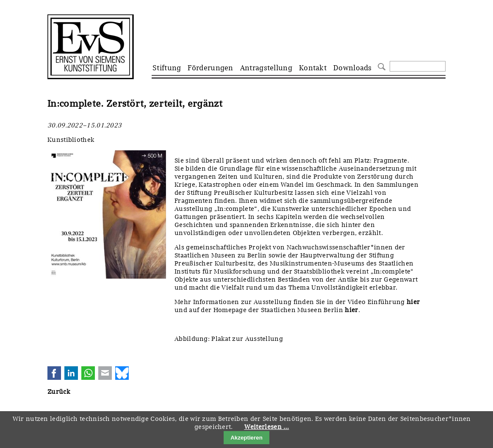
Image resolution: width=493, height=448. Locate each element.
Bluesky (122, 373)
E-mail (105, 373)
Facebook (54, 373)
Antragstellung (266, 68)
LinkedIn (71, 373)
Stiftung (167, 68)
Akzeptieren (246, 438)
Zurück (59, 392)
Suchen (381, 66)
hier (413, 302)
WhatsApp (88, 373)
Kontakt (313, 68)
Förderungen (210, 68)
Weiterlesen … (267, 427)
